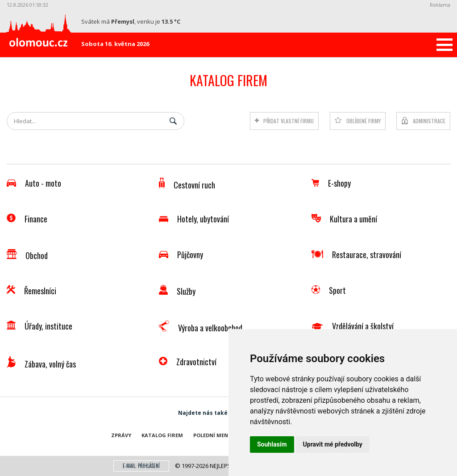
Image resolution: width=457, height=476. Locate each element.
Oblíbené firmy (360, 121)
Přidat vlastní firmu (281, 121)
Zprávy (121, 435)
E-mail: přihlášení (141, 466)
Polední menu (213, 435)
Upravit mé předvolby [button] (333, 444)
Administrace (429, 121)
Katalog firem (162, 435)
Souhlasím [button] (272, 444)
